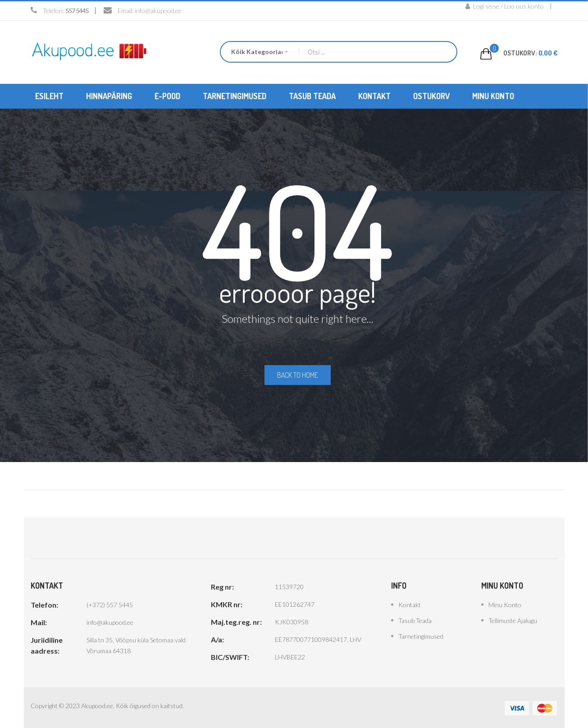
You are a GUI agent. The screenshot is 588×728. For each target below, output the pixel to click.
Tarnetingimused (421, 635)
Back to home (298, 375)
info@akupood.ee (158, 11)
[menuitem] (49, 96)
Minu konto (505, 604)
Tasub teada (415, 620)
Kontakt (410, 604)
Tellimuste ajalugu (513, 620)
